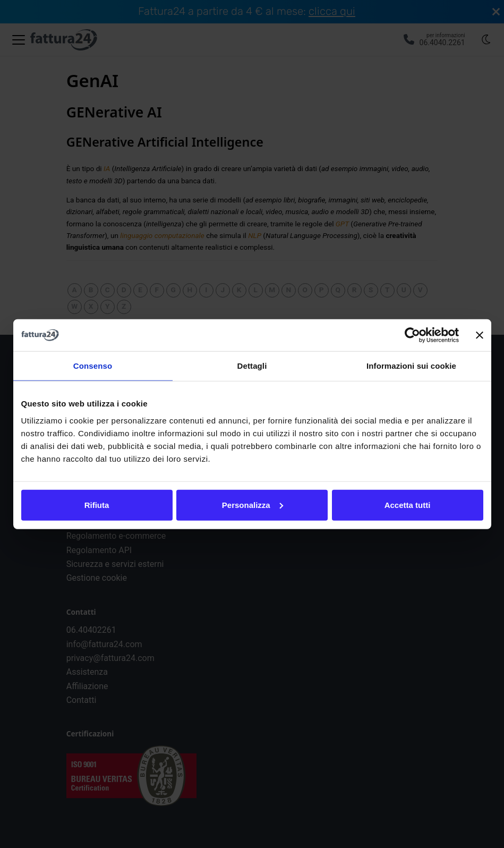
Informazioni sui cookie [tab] (411, 366)
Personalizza (253, 504)
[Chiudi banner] (480, 335)
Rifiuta (97, 504)
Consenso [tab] (93, 366)
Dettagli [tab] (252, 366)
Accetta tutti (408, 504)
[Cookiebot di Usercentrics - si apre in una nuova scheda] (412, 335)
